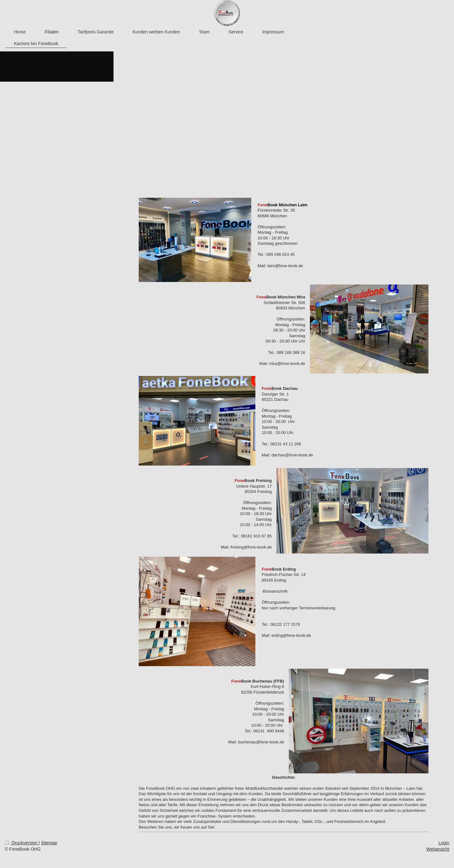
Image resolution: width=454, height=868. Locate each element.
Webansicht (438, 849)
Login (444, 843)
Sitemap (49, 843)
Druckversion (22, 843)
